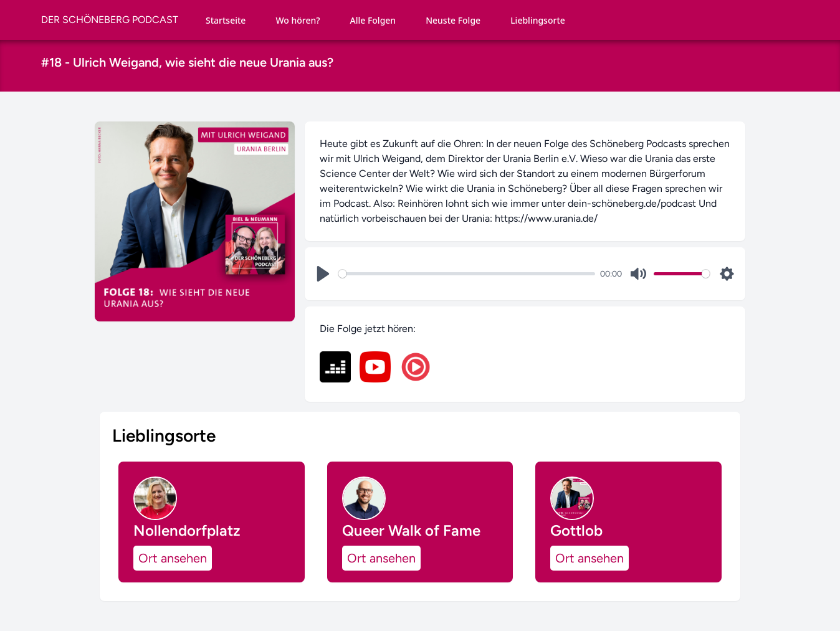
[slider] (467, 274)
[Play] (323, 274)
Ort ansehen (173, 558)
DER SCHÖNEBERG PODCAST (110, 20)
